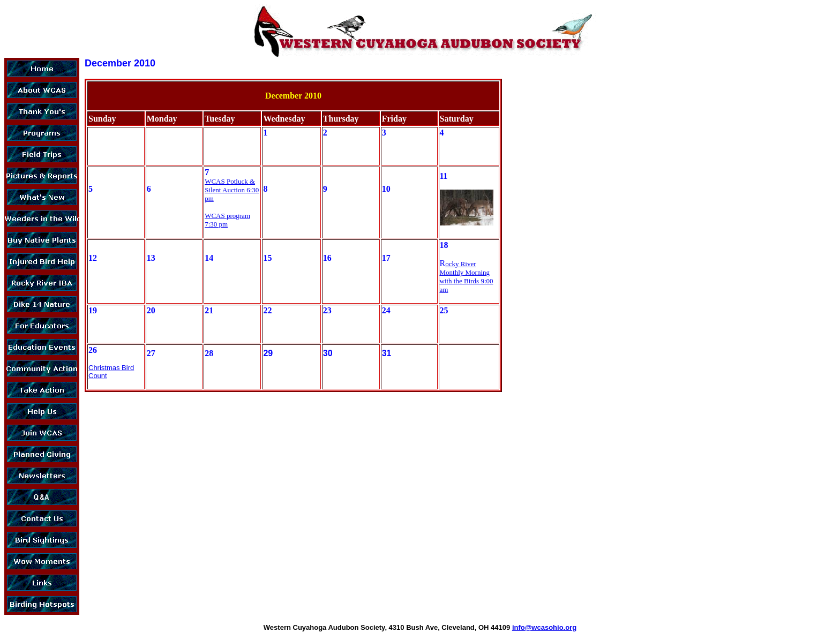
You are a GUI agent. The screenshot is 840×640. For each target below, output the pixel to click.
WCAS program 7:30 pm (227, 220)
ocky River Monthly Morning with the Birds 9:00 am (467, 277)
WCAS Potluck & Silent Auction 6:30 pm (232, 190)
